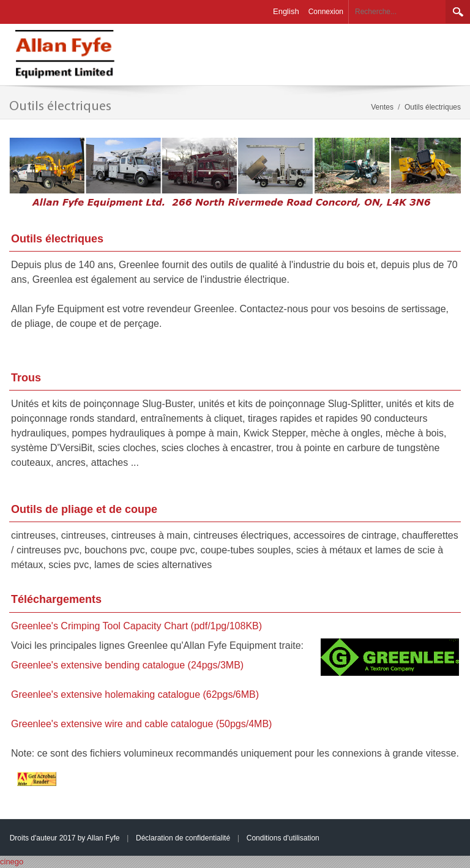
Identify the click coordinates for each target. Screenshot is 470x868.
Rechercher (458, 12)
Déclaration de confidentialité (183, 838)
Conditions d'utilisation (283, 838)
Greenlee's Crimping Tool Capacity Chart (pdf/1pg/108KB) (136, 626)
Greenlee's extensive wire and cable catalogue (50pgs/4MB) (141, 724)
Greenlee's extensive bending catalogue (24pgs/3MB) (127, 665)
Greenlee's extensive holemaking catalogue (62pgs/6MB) (135, 694)
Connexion (326, 12)
